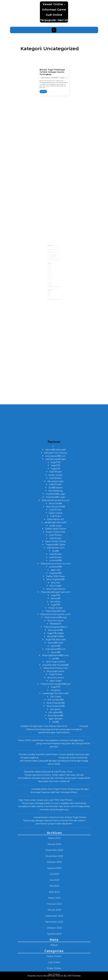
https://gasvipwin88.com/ (55, 872)
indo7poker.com (56, 764)
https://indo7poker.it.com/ (56, 717)
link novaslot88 (56, 916)
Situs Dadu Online (48, 974)
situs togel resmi (55, 888)
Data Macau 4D (56, 736)
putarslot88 (55, 783)
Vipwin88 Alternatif (56, 666)
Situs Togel (55, 802)
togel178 (55, 679)
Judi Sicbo (55, 732)
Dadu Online (56, 729)
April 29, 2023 (51, 101)
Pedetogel (73, 942)
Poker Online (56, 824)
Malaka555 (56, 840)
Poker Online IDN (55, 748)
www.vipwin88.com (56, 672)
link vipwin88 (56, 929)
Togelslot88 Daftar (55, 761)
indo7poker (56, 694)
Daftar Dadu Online (56, 745)
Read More (50, 107)
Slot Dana (56, 913)
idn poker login (56, 698)
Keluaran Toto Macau (56, 669)
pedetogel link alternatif (55, 910)
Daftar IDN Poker (55, 793)
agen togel (55, 897)
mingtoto (55, 906)
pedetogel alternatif (55, 739)
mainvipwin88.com (56, 865)
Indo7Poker (56, 688)
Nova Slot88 (55, 720)
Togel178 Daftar (55, 850)
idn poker (55, 818)
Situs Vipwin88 (55, 932)
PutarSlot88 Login (55, 710)
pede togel (55, 742)
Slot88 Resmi (56, 704)
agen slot (56, 786)
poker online (55, 691)
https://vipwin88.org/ (55, 834)
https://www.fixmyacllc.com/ (55, 831)
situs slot (56, 799)
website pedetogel (55, 675)
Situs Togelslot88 (56, 796)
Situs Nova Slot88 (56, 723)
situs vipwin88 (55, 846)
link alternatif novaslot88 (56, 881)
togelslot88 (55, 789)
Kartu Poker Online (56, 758)
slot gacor (55, 925)
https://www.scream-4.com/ (56, 780)
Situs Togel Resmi (56, 805)
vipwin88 (56, 815)
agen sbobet (56, 935)
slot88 (55, 767)
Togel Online (56, 891)
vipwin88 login (55, 859)
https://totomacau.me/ (56, 884)
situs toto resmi (55, 894)
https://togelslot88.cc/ (56, 843)
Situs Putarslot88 (56, 919)
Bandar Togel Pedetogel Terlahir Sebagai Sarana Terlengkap (53, 99)
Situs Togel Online (55, 878)
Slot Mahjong (56, 707)
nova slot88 (56, 777)
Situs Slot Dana (55, 837)
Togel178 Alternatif (55, 856)
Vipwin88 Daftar (56, 853)
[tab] (54, 30)
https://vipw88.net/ (56, 827)
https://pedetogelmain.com (55, 808)
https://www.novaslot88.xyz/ (56, 900)
